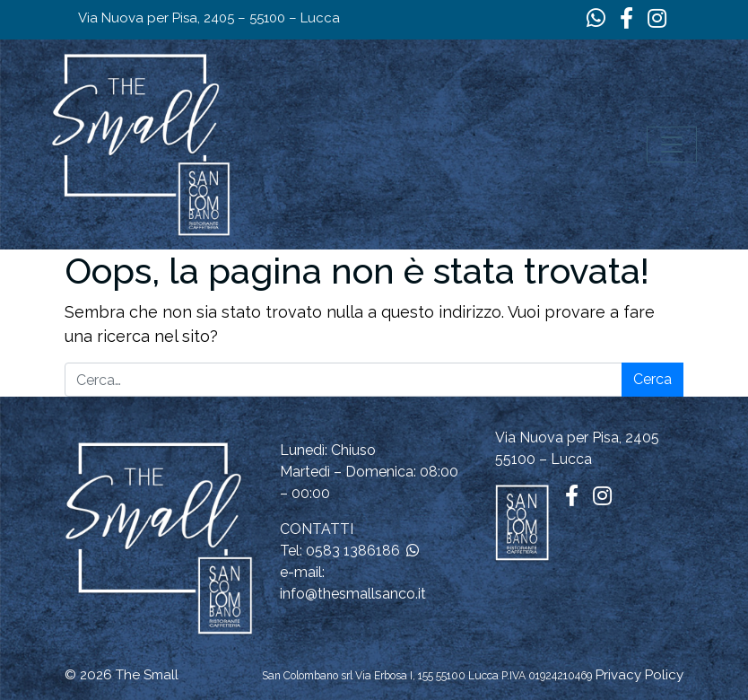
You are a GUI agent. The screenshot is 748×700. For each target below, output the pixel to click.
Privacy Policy (639, 675)
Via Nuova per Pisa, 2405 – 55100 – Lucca (209, 18)
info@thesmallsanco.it (353, 594)
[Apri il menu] (672, 144)
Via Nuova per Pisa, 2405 (577, 437)
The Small (147, 675)
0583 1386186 (353, 551)
